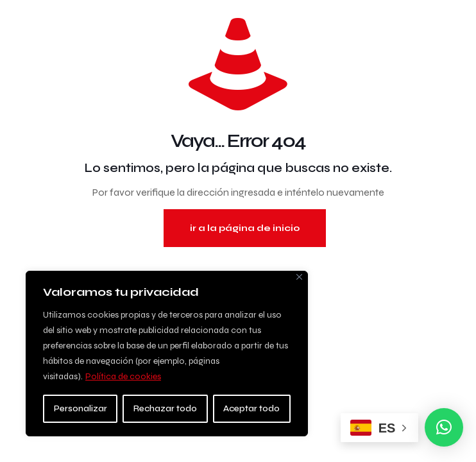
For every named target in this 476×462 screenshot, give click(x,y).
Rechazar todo (165, 408)
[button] (444, 427)
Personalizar (81, 408)
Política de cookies (123, 376)
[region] (167, 354)
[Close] (299, 277)
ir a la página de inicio (245, 228)
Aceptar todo (251, 408)
